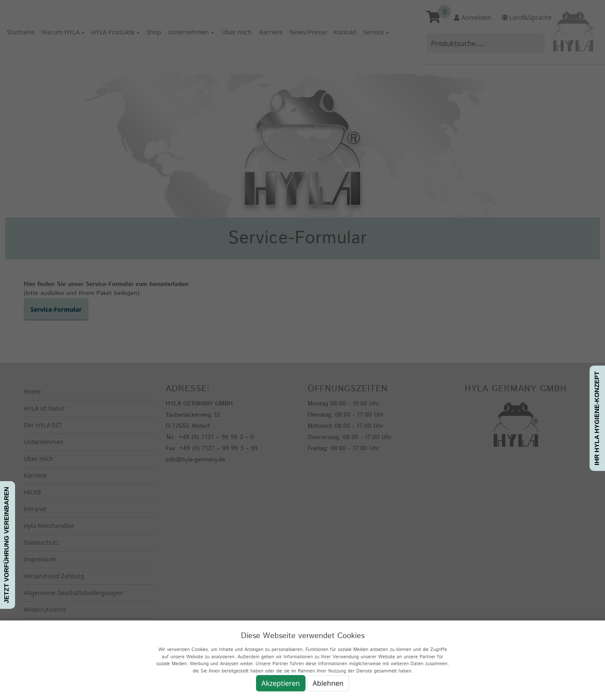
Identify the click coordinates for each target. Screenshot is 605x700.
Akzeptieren (281, 683)
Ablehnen (328, 683)
